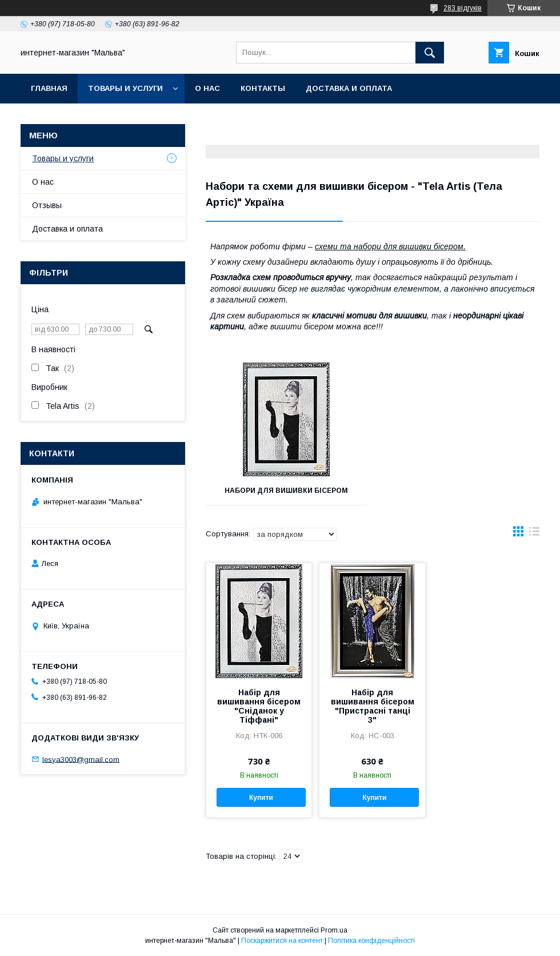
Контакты (263, 88)
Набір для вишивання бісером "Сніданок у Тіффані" (259, 706)
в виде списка (534, 534)
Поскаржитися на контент (282, 941)
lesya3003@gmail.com (81, 759)
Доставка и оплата (349, 88)
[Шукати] (430, 53)
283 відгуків (463, 8)
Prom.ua (334, 930)
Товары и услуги (125, 88)
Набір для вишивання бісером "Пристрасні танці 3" (373, 706)
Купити (261, 798)
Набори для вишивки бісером (286, 491)
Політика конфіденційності (371, 941)
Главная (49, 88)
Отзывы (47, 205)
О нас (207, 88)
